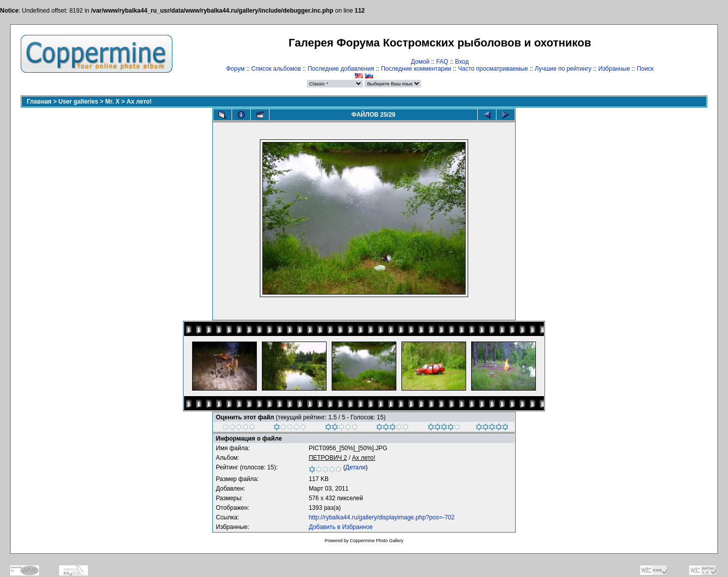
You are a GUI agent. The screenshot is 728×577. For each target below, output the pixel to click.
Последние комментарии (416, 69)
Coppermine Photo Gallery (377, 541)
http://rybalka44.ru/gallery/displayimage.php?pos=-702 (382, 517)
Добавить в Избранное (341, 527)
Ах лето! (139, 102)
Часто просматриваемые (493, 69)
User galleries (79, 102)
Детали (355, 467)
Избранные (614, 69)
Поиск (645, 69)
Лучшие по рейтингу (563, 69)
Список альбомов (276, 69)
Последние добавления (341, 69)
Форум (235, 69)
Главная (39, 102)
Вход (462, 62)
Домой (420, 62)
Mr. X (112, 102)
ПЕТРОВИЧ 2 (328, 458)
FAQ (442, 62)
